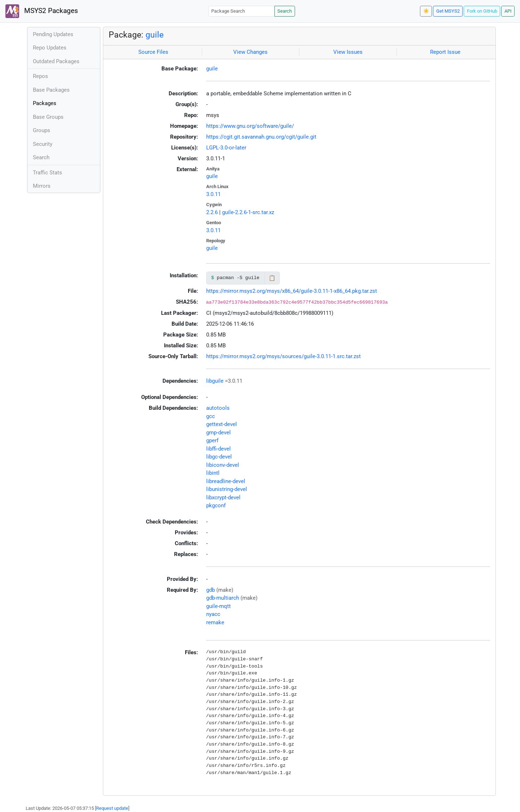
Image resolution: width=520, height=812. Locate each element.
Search (285, 11)
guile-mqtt (218, 606)
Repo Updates (50, 48)
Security (43, 144)
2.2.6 (212, 212)
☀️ (426, 11)
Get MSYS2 (448, 11)
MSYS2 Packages (42, 11)
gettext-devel (222, 424)
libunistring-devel (227, 489)
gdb (211, 590)
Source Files (153, 52)
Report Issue (445, 52)
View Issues (348, 52)
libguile (215, 381)
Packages (45, 103)
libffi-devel (218, 449)
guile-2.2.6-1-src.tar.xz (248, 212)
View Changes (250, 52)
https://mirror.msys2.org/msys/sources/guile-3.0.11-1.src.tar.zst (283, 356)
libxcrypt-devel (223, 498)
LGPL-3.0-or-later (226, 148)
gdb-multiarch (223, 598)
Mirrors (42, 186)
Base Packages (51, 90)
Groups (42, 130)
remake (215, 622)
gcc (211, 416)
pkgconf (216, 505)
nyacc (213, 614)
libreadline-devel (226, 481)
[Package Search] (242, 11)
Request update (112, 808)
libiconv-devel (223, 465)
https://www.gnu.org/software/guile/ (250, 126)
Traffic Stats (47, 173)
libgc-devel (219, 457)
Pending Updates (53, 34)
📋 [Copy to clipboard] (272, 278)
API (508, 11)
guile (155, 35)
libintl (213, 473)
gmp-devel (218, 433)
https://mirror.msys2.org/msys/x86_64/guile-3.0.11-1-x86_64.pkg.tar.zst (292, 291)
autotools (218, 408)
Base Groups (48, 117)
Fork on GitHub (482, 11)
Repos (40, 76)
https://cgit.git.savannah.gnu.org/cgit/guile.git (261, 137)
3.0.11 (213, 194)
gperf (212, 440)
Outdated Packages (56, 61)
